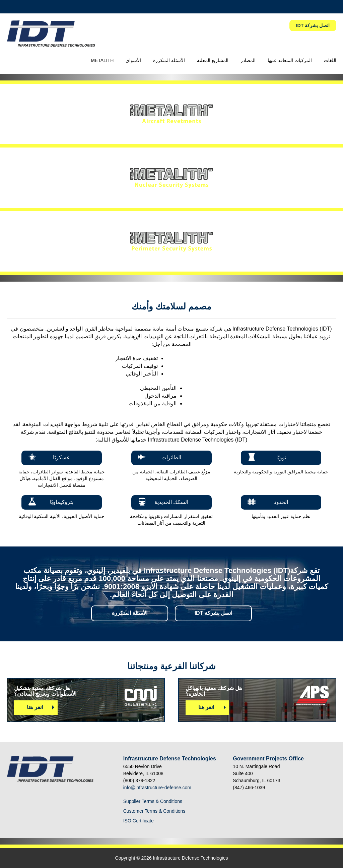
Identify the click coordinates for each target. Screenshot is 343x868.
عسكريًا (61, 457)
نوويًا (281, 457)
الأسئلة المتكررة (169, 60)
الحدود (281, 502)
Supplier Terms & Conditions (153, 801)
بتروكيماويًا (62, 502)
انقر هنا (35, 707)
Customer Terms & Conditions (154, 811)
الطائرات (171, 457)
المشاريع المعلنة (213, 60)
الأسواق (133, 60)
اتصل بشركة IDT (214, 613)
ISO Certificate (139, 821)
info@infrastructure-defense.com (157, 788)
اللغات (330, 60)
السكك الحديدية (171, 502)
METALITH (102, 60)
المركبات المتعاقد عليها (290, 60)
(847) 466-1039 (249, 788)
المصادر (248, 60)
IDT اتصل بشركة (313, 25)
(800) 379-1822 (139, 780)
